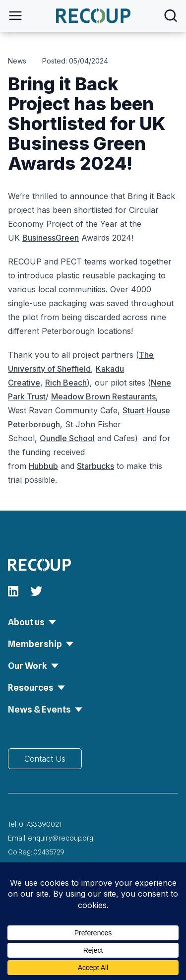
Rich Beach (66, 383)
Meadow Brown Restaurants (103, 396)
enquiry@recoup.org (61, 838)
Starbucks (95, 466)
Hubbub (43, 466)
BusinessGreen (51, 238)
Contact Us (45, 759)
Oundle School (67, 438)
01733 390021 (40, 824)
